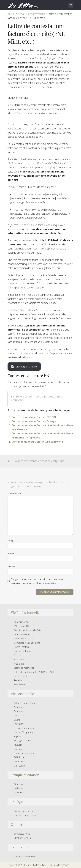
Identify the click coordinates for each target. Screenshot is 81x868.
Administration (21, 622)
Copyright (12, 865)
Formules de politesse (25, 815)
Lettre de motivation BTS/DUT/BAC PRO (34, 672)
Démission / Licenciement (27, 643)
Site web (12, 566)
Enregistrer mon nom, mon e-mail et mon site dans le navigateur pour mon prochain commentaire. (38, 581)
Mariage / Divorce (23, 741)
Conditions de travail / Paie (27, 630)
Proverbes (19, 793)
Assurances (20, 707)
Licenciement (20, 676)
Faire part (19, 724)
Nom (11, 541)
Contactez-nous (22, 834)
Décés (17, 716)
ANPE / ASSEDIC (22, 626)
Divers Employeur (23, 651)
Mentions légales (22, 838)
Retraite (18, 680)
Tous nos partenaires (25, 856)
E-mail (12, 554)
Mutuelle (18, 745)
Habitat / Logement (24, 732)
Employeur (19, 659)
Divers (17, 720)
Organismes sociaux (24, 753)
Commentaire (15, 494)
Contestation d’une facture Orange (34, 421)
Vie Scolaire (20, 766)
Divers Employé (22, 647)
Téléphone (19, 757)
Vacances (19, 761)
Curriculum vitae (22, 634)
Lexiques (18, 788)
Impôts (17, 736)
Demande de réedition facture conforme (37, 442)
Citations (18, 784)
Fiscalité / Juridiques (24, 728)
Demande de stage (24, 639)
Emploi (17, 655)
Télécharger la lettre (24, 367)
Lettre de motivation (24, 668)
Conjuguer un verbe (24, 811)
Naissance (19, 749)
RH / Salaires (20, 684)
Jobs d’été (19, 664)
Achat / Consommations (26, 703)
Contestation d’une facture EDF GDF (34, 417)
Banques (18, 711)
